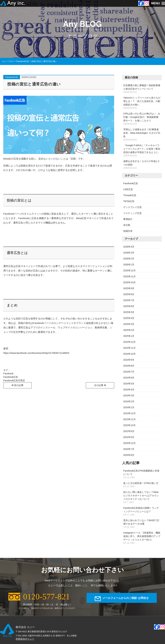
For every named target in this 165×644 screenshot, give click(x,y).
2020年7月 (129, 449)
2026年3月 (129, 253)
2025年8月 (129, 294)
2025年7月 (129, 300)
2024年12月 (129, 342)
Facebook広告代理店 (14, 380)
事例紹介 (128, 219)
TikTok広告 (129, 201)
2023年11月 (129, 419)
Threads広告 (130, 195)
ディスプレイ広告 (132, 207)
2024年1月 (129, 407)
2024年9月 (129, 360)
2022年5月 (129, 437)
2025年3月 (129, 324)
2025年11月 (129, 276)
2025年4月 (129, 318)
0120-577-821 (46, 597)
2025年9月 (129, 288)
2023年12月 (129, 413)
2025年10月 (129, 282)
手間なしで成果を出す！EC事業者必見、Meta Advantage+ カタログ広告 (142, 133)
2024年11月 (129, 348)
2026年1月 (129, 265)
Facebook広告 (12, 77)
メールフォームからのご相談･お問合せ (126, 599)
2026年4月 (129, 247)
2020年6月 (129, 455)
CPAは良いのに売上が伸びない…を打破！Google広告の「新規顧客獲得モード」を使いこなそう (142, 117)
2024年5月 (129, 384)
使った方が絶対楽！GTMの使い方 (141, 483)
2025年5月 (129, 312)
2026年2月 (129, 259)
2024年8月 (129, 366)
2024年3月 (129, 395)
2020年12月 (129, 443)
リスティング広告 (132, 213)
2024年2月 (129, 401)
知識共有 (128, 231)
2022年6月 (129, 431)
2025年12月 (129, 270)
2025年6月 (129, 306)
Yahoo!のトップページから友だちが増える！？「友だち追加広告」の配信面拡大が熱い (142, 101)
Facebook (8, 374)
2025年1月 (129, 336)
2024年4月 (129, 390)
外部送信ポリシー (25, 639)
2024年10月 (129, 354)
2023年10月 (129, 425)
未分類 (127, 225)
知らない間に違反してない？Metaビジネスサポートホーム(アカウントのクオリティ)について (141, 496)
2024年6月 (129, 378)
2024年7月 (129, 372)
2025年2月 (129, 330)
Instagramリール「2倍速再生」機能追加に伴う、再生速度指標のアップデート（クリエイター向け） (142, 536)
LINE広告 (128, 189)
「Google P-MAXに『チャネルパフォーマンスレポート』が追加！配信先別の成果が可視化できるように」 (142, 149)
